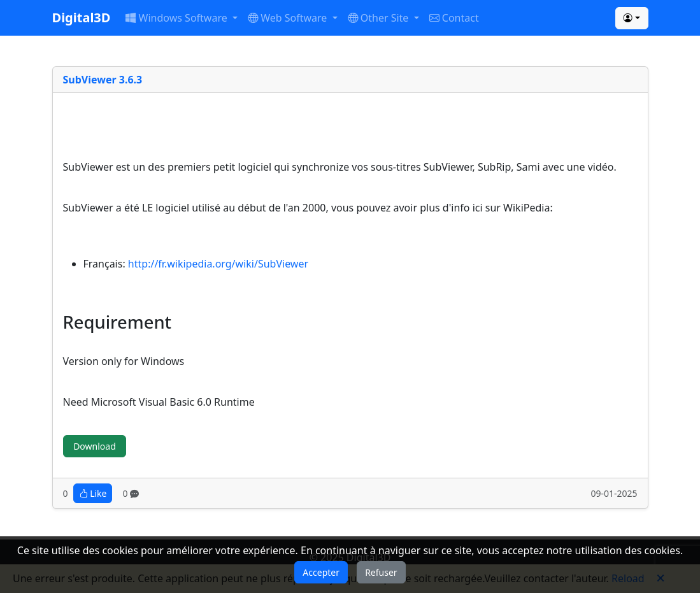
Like (93, 493)
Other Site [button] (380, 18)
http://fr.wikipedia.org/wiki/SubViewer (218, 264)
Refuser (381, 572)
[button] (632, 18)
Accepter (321, 572)
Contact (454, 18)
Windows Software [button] (177, 18)
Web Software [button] (289, 18)
